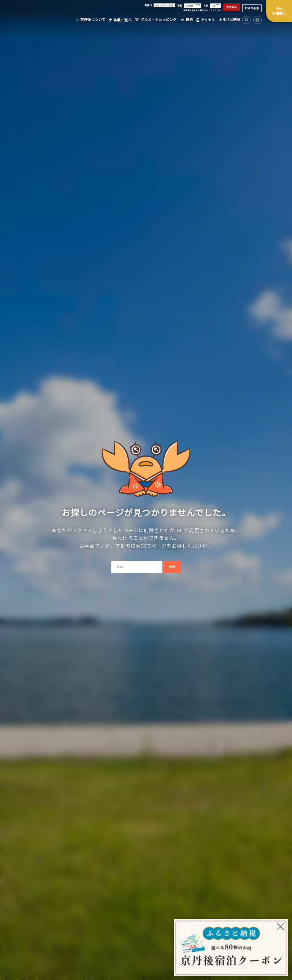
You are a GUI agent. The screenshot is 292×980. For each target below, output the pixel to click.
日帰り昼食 (252, 8)
